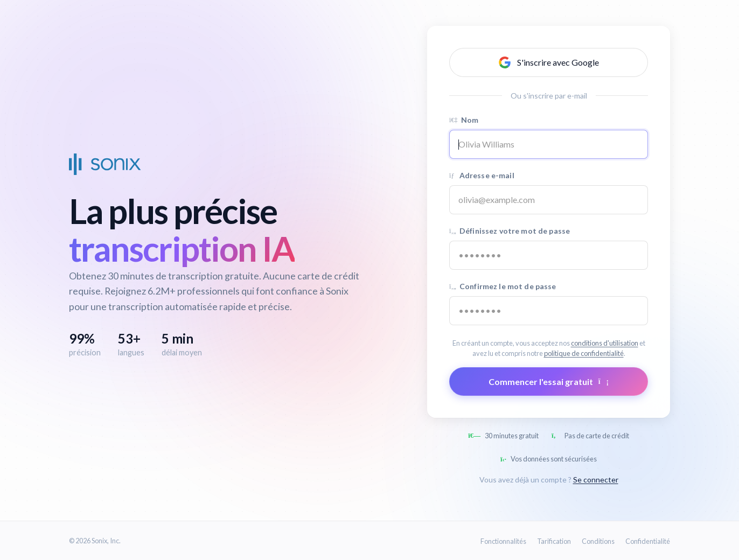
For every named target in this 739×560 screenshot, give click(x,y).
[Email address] (549, 200)
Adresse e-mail (482, 175)
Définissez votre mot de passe (510, 231)
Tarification (554, 541)
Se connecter (596, 479)
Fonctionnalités (503, 541)
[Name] (549, 144)
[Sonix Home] (105, 164)
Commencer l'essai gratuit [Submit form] (549, 381)
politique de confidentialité (584, 353)
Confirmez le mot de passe (503, 286)
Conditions (598, 541)
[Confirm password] (549, 311)
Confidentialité (648, 541)
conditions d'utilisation (605, 343)
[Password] (549, 255)
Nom (464, 120)
